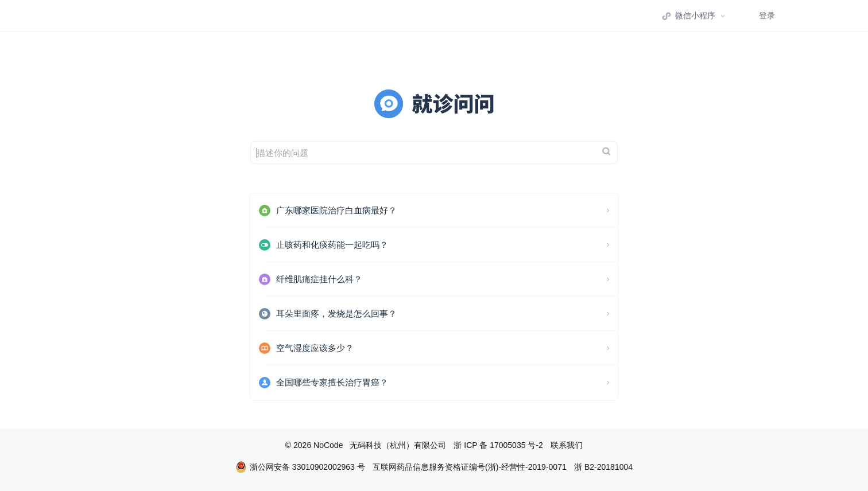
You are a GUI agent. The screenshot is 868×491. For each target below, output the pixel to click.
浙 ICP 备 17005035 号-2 (498, 445)
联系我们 (567, 445)
